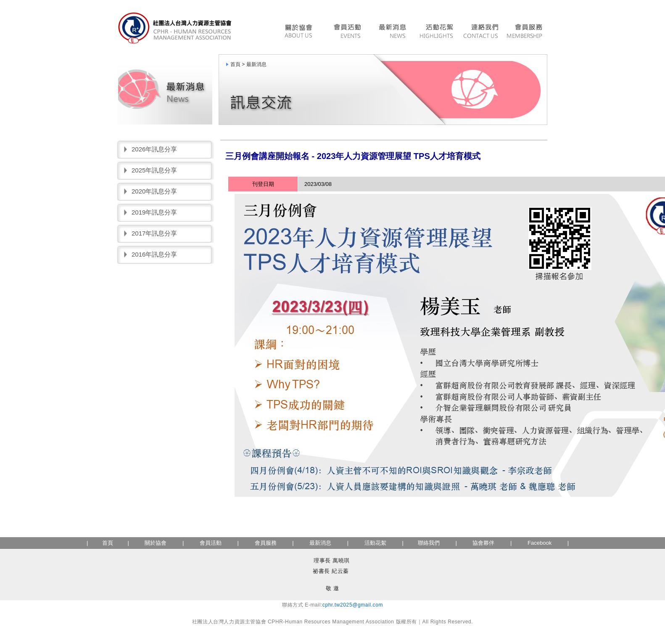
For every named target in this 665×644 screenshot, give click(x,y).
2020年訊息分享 (154, 191)
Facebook (540, 543)
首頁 (108, 543)
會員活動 (347, 32)
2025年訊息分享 (154, 170)
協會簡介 (301, 32)
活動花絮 (436, 32)
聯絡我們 (481, 32)
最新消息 (392, 32)
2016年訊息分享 (154, 254)
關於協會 (156, 543)
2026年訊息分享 (154, 149)
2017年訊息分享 (154, 233)
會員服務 (526, 32)
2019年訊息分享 (154, 212)
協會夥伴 (483, 543)
